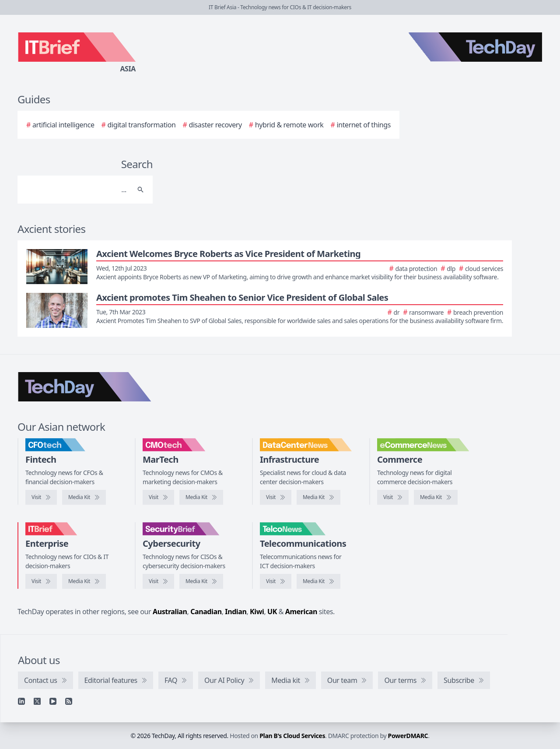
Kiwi (257, 612)
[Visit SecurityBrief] (158, 581)
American (301, 612)
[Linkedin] (21, 701)
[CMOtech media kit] (201, 497)
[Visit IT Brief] (41, 581)
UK (272, 612)
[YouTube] (53, 701)
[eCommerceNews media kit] (436, 497)
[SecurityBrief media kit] (201, 581)
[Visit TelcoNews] (276, 581)
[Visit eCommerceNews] (393, 497)
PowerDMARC (408, 736)
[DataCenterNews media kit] (318, 497)
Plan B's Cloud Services (292, 736)
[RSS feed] (69, 701)
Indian (236, 612)
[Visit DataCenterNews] (276, 497)
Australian (170, 612)
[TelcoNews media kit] (318, 581)
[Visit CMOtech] (158, 497)
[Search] (76, 190)
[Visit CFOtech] (41, 497)
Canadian (206, 612)
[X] (37, 701)
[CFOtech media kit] (84, 497)
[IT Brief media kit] (84, 581)
